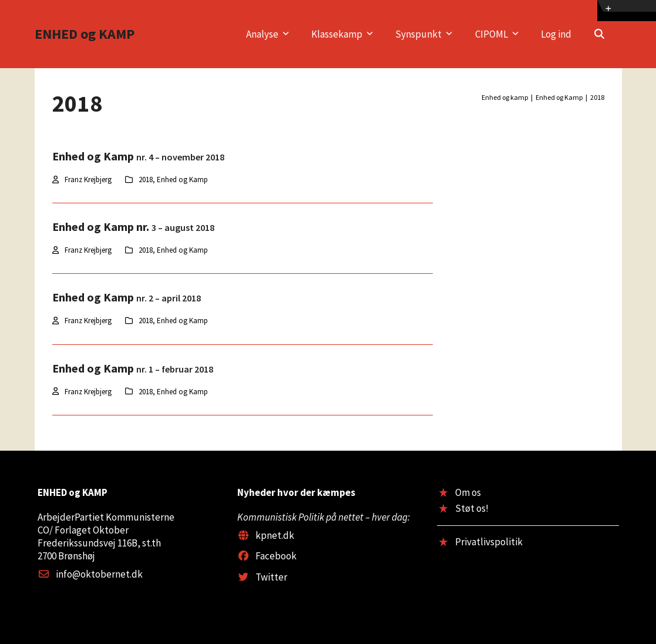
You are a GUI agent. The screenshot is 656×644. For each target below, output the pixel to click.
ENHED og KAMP (85, 34)
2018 (146, 180)
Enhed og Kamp (182, 180)
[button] (599, 34)
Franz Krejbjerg (88, 180)
